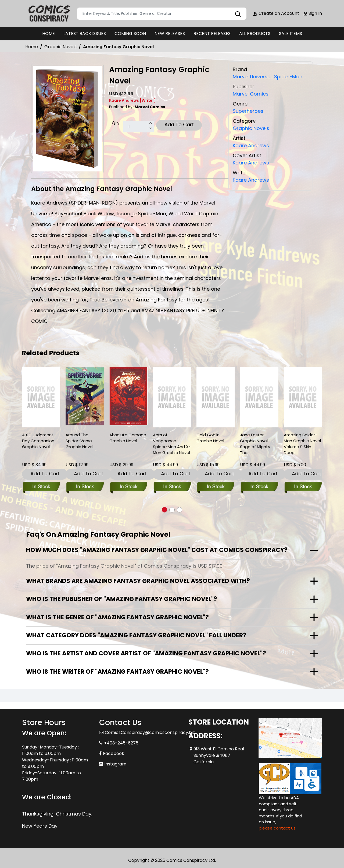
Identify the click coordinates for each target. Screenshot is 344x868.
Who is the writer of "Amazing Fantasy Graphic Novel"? (117, 672)
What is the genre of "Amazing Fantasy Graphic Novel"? (117, 617)
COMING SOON (130, 34)
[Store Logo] (49, 13)
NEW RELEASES (170, 34)
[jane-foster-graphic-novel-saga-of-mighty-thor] (259, 397)
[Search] (162, 14)
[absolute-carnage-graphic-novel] (128, 396)
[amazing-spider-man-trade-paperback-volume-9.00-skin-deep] (303, 397)
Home (32, 47)
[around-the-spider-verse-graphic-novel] (85, 396)
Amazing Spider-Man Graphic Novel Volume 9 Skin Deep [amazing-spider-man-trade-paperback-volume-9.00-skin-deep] (302, 444)
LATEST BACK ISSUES (85, 34)
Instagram (115, 764)
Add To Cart (179, 124)
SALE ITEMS (291, 34)
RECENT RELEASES (212, 34)
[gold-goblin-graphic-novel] (216, 397)
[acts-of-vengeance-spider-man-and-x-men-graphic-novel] (172, 397)
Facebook (114, 753)
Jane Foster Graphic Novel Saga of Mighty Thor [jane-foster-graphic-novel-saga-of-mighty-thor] (255, 444)
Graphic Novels (60, 47)
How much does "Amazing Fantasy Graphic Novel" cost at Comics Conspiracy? (157, 550)
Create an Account (276, 13)
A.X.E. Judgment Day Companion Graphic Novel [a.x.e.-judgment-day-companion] (38, 441)
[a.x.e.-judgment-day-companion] (41, 397)
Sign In (313, 13)
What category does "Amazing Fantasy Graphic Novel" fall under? (136, 635)
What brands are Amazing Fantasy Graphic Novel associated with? (138, 581)
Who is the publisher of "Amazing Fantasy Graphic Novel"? (122, 599)
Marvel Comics (251, 94)
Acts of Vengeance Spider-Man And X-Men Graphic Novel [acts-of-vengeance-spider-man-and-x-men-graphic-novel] (172, 444)
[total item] (138, 127)
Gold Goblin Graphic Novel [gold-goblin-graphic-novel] (210, 438)
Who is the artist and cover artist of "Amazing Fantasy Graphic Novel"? (146, 653)
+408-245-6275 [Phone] (121, 743)
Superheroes (248, 111)
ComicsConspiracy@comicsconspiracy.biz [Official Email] (150, 732)
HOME (49, 34)
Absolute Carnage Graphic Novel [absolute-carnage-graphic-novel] (128, 438)
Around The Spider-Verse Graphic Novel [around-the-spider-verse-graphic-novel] (79, 441)
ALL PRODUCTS (255, 34)
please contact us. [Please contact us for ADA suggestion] (278, 828)
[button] (164, 510)
